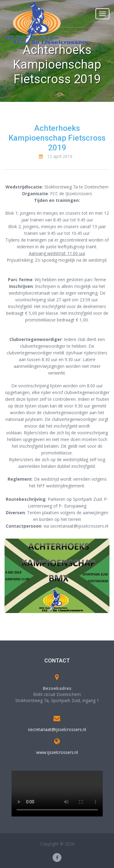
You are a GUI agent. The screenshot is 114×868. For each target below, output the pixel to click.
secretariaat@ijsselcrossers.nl (57, 729)
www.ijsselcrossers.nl (57, 752)
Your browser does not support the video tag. (57, 794)
